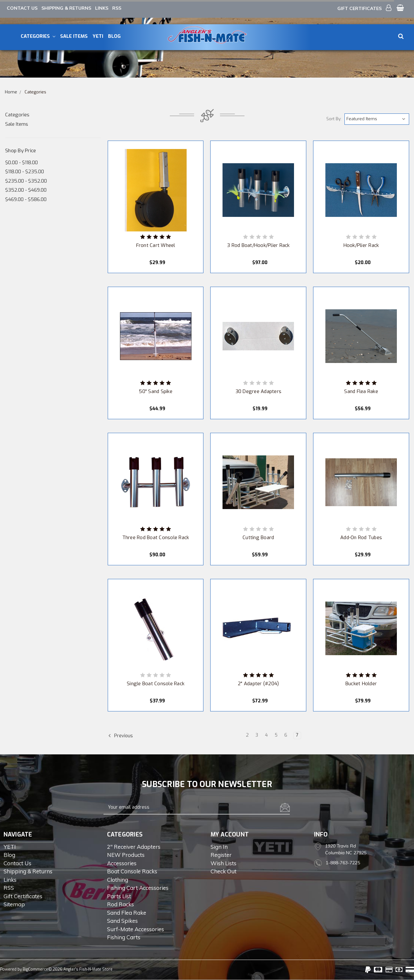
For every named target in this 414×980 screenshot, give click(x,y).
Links (102, 8)
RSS (117, 8)
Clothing (118, 880)
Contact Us (22, 8)
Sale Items (74, 36)
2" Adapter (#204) (258, 684)
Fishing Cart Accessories (138, 888)
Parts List (119, 896)
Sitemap (14, 904)
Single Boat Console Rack (156, 684)
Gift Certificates (360, 8)
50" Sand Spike (156, 391)
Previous (120, 736)
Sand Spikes (122, 921)
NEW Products (126, 855)
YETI (98, 36)
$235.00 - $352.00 (26, 181)
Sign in (219, 847)
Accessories (122, 863)
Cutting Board (258, 538)
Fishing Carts (124, 937)
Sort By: (334, 119)
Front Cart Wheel (156, 245)
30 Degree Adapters (259, 391)
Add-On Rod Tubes (361, 538)
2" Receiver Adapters (134, 847)
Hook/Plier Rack (361, 245)
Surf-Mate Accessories (136, 929)
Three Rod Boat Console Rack (156, 538)
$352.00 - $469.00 (26, 190)
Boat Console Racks (132, 871)
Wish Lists (223, 863)
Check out (223, 871)
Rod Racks (120, 904)
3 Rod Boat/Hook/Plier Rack (258, 245)
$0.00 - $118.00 (22, 163)
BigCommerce (35, 969)
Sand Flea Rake (361, 391)
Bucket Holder (361, 684)
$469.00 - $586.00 (26, 199)
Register (221, 855)
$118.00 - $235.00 (25, 172)
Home (11, 92)
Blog (114, 36)
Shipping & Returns (66, 8)
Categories (38, 36)
